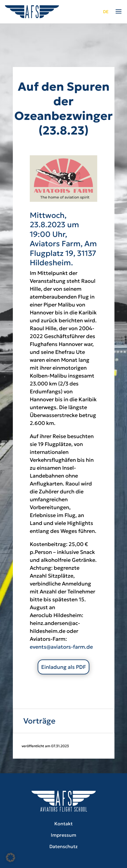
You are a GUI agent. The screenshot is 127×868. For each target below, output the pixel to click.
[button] (11, 857)
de (106, 12)
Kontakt (63, 824)
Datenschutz (63, 846)
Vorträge (39, 721)
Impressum (63, 835)
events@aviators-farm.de (61, 647)
